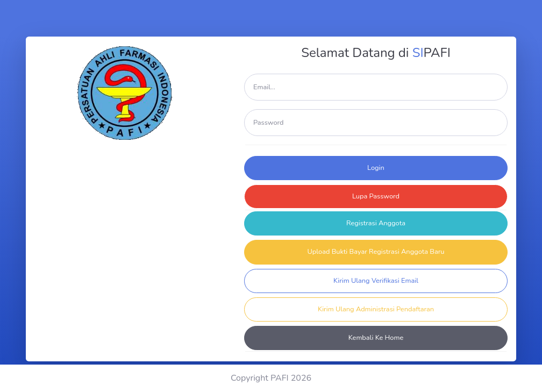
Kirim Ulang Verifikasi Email (376, 281)
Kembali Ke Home (376, 338)
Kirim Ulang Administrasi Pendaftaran (376, 309)
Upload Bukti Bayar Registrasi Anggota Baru (376, 252)
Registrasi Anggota (376, 223)
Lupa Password (376, 196)
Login (376, 168)
